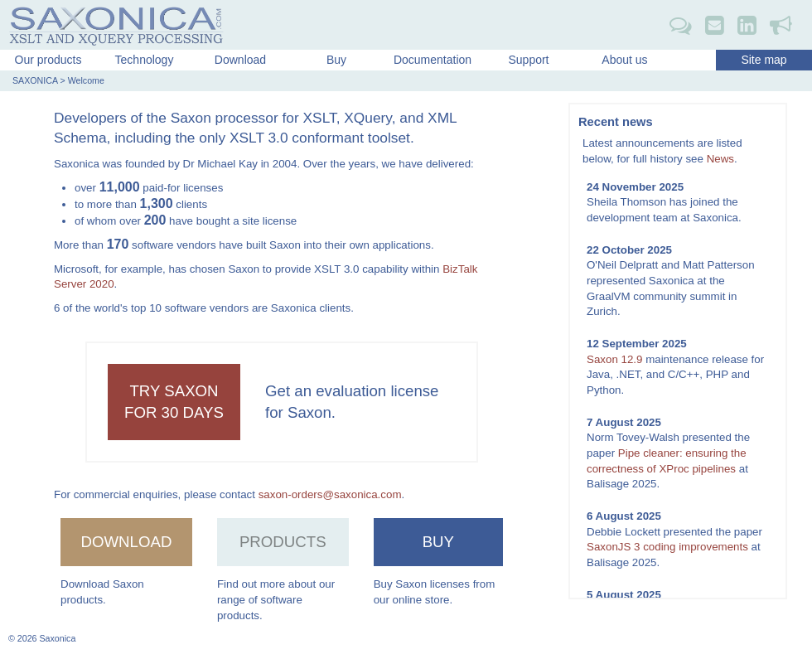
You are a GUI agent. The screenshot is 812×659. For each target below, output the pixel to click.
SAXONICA (35, 80)
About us (624, 60)
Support (528, 60)
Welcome (86, 80)
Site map (764, 60)
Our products (48, 60)
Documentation (433, 60)
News (720, 159)
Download (240, 60)
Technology (145, 60)
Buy (336, 60)
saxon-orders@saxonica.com (330, 494)
